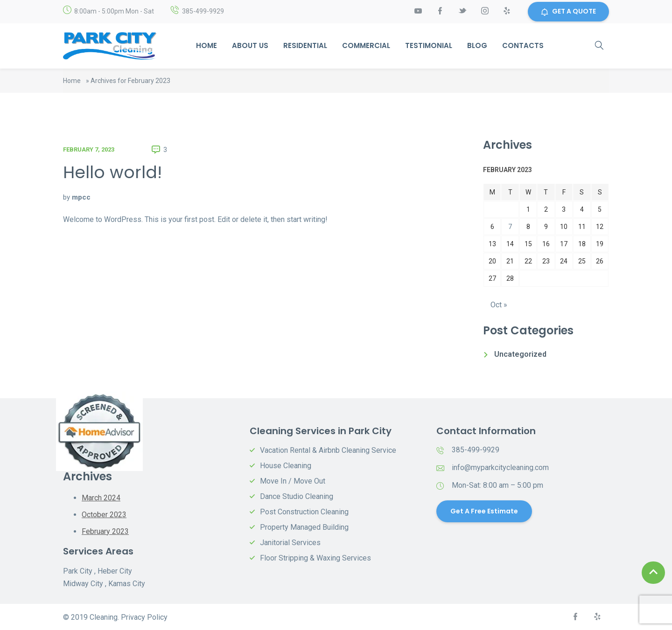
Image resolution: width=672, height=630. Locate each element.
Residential (305, 46)
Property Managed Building (304, 528)
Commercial (366, 46)
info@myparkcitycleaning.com (500, 468)
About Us (250, 46)
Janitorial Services (290, 543)
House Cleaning (286, 466)
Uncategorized (520, 355)
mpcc (81, 197)
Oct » (499, 305)
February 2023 (105, 531)
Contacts (523, 46)
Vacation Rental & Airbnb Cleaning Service (328, 451)
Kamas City (127, 583)
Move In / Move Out (293, 481)
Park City (78, 571)
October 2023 (104, 515)
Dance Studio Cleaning (297, 497)
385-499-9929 (203, 12)
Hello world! (112, 172)
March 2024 (101, 498)
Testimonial (429, 46)
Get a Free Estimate (484, 512)
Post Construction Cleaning (304, 512)
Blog (477, 46)
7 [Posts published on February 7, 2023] (510, 227)
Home (206, 46)
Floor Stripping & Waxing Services (315, 558)
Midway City (83, 583)
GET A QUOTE (568, 12)
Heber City (115, 571)
